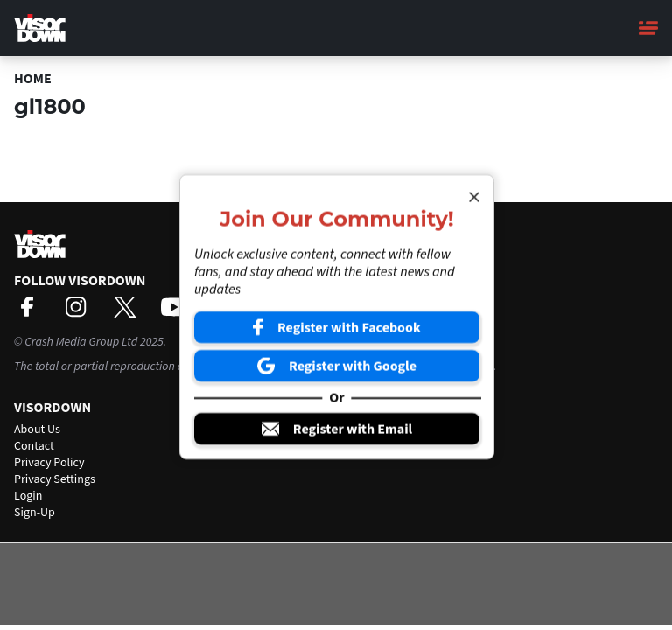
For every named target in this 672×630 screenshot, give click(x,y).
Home (33, 79)
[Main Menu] (648, 28)
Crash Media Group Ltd (81, 342)
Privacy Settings (55, 479)
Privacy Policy (49, 463)
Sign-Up (35, 513)
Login (28, 496)
